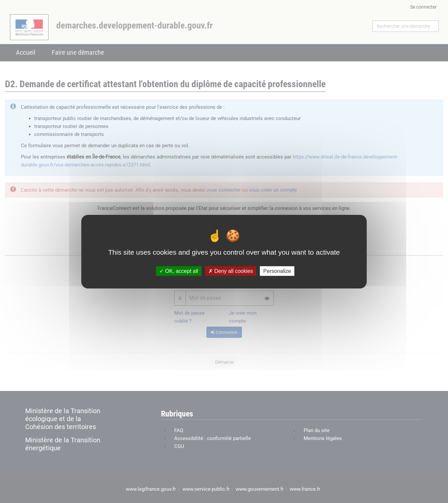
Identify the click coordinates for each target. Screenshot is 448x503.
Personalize (277, 271)
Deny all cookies (231, 271)
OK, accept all (179, 271)
